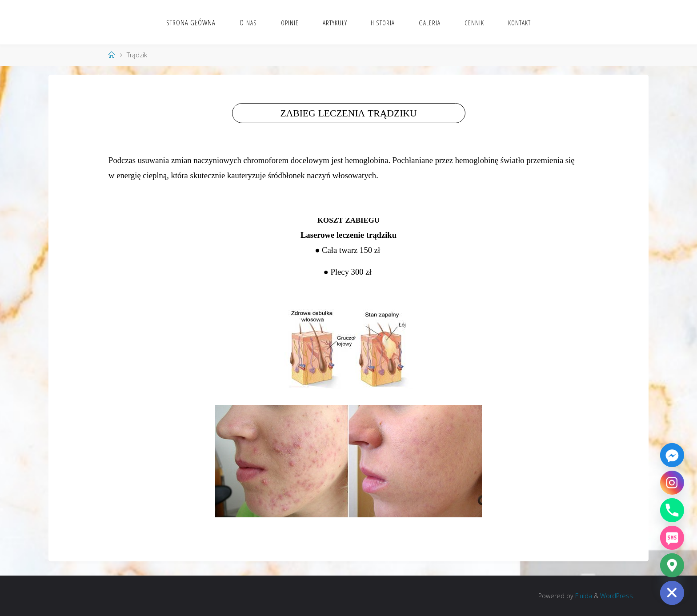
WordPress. (617, 596)
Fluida (583, 596)
